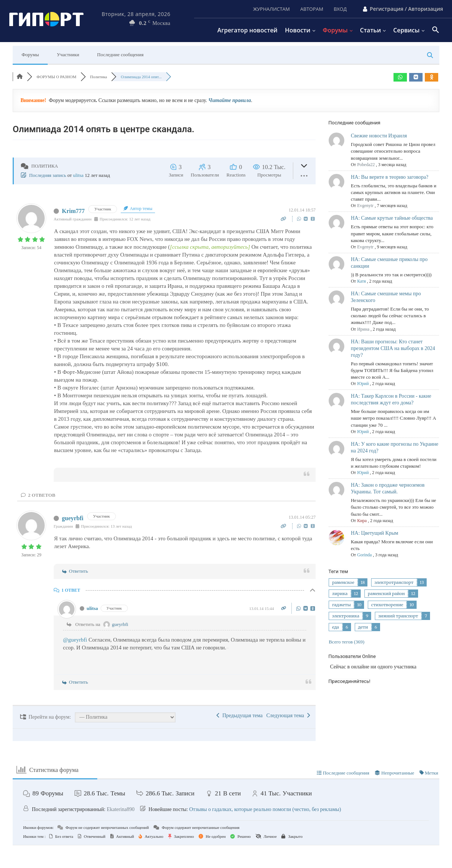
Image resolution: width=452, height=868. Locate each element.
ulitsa (78, 175)
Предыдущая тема (240, 716)
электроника (346, 616)
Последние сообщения (121, 55)
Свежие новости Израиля (379, 136)
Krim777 (73, 211)
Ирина (363, 329)
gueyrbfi (73, 518)
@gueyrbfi (75, 640)
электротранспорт (394, 582)
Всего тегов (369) (347, 642)
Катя (361, 281)
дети (363, 627)
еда (335, 627)
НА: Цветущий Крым (374, 533)
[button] (436, 30)
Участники (68, 55)
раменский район (386, 594)
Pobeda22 (366, 165)
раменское (343, 582)
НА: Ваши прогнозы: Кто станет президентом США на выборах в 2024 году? (393, 348)
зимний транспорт (398, 616)
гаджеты (341, 605)
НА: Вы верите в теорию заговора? (389, 177)
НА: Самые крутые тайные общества (392, 218)
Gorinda (364, 555)
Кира (362, 521)
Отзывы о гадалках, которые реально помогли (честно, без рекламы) (265, 809)
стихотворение (387, 605)
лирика (340, 594)
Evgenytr (365, 206)
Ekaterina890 (121, 809)
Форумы (30, 55)
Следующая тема (288, 716)
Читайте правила (230, 100)
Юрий (363, 384)
